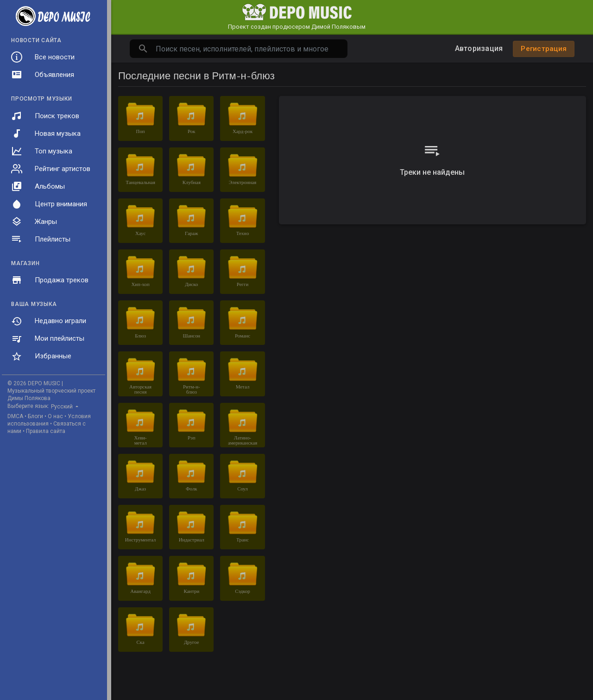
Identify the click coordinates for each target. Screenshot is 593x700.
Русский (63, 407)
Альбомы (38, 186)
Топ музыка (42, 151)
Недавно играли (49, 321)
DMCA (15, 416)
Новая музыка (46, 134)
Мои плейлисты (48, 339)
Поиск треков (45, 116)
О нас (55, 416)
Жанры (34, 222)
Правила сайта (46, 431)
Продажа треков (50, 280)
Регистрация (544, 49)
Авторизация (479, 48)
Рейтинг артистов (51, 169)
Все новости (43, 57)
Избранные (41, 356)
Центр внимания (49, 204)
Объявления (43, 75)
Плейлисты (41, 239)
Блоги (35, 416)
